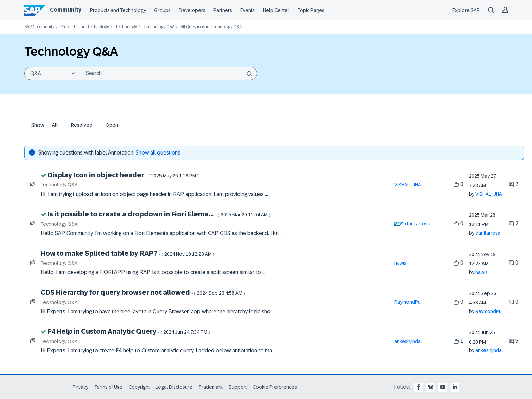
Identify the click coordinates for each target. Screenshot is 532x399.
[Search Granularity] (52, 73)
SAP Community (39, 27)
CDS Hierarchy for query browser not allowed (143, 292)
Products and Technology (118, 10)
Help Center (276, 10)
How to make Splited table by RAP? (128, 253)
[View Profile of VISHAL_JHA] (408, 185)
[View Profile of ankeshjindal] (408, 341)
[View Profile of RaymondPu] (407, 302)
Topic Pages (311, 10)
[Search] (168, 73)
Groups (162, 10)
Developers (192, 10)
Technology (126, 27)
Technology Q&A (159, 27)
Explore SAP (466, 10)
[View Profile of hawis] (400, 263)
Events (248, 10)
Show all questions (158, 153)
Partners (223, 10)
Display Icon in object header (123, 175)
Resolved (82, 125)
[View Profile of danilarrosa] (418, 224)
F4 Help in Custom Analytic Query (129, 331)
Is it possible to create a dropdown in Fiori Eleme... (159, 214)
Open (112, 125)
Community (66, 10)
